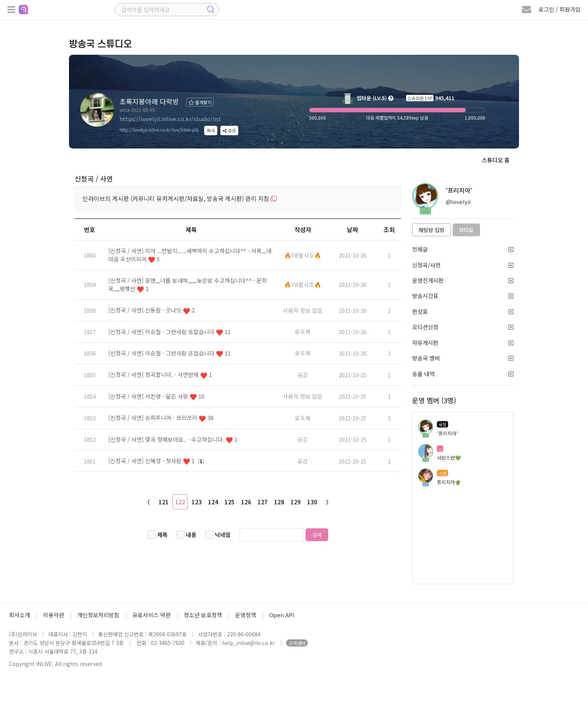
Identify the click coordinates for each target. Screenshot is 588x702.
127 (263, 502)
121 (164, 502)
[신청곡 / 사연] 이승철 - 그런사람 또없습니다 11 (169, 332)
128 (279, 502)
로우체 (303, 332)
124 (213, 502)
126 (246, 502)
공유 (229, 130)
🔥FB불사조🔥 (303, 255)
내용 (191, 535)
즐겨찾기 (200, 102)
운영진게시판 (463, 280)
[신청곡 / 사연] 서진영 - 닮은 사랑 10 (156, 396)
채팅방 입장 (431, 230)
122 (180, 502)
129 (296, 502)
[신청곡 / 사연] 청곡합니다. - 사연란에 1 (160, 374)
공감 (303, 375)
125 (230, 502)
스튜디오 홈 (496, 160)
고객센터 (297, 643)
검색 (317, 535)
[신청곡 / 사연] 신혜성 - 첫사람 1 (152, 461)
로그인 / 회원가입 (559, 9)
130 (312, 502)
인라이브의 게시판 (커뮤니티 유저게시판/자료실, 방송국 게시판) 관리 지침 (180, 198)
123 (197, 502)
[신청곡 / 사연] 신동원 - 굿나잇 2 (151, 310)
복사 (211, 130)
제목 (162, 535)
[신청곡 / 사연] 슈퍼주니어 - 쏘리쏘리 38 (161, 418)
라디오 (466, 230)
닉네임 (223, 535)
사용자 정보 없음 (303, 310)
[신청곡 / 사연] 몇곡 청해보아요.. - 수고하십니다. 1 (173, 439)
